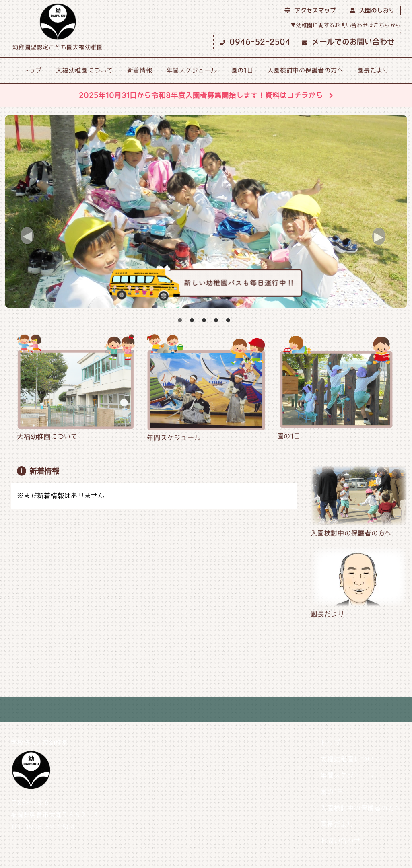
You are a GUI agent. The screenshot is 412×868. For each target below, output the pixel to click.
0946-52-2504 (255, 42)
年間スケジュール (192, 70)
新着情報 (140, 70)
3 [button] (204, 320)
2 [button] (192, 320)
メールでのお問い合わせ (348, 42)
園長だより (373, 70)
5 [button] (228, 320)
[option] (206, 212)
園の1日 (242, 70)
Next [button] (388, 238)
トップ (32, 70)
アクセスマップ (310, 10)
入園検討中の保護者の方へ (305, 70)
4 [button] (216, 320)
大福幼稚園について (84, 70)
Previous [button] (37, 237)
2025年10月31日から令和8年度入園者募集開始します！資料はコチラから (206, 95)
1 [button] (180, 320)
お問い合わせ (341, 841)
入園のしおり (372, 10)
